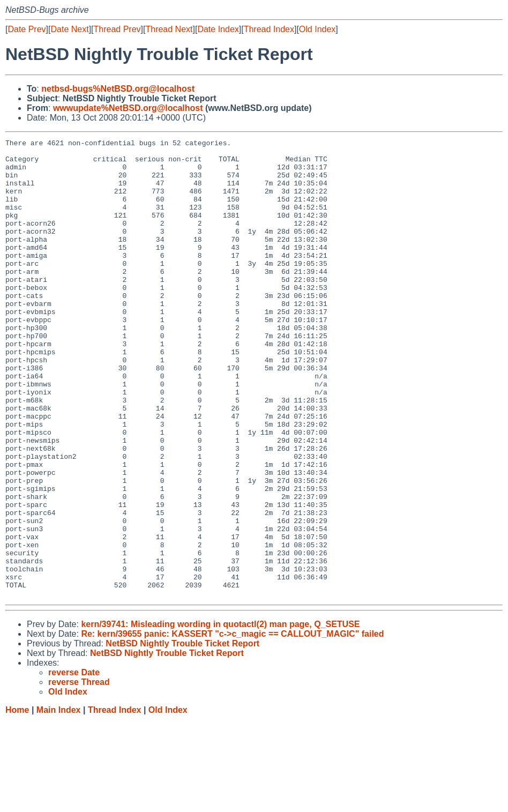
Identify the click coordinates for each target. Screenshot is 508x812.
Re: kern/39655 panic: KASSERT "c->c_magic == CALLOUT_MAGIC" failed (232, 725)
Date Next (69, 29)
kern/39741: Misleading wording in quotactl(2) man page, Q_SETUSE (220, 716)
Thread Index (269, 29)
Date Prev (27, 29)
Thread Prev (117, 29)
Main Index (59, 802)
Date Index (218, 29)
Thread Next (169, 29)
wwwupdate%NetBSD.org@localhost (128, 108)
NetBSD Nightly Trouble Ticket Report (182, 735)
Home (17, 802)
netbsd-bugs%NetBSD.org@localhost (118, 89)
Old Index (317, 29)
